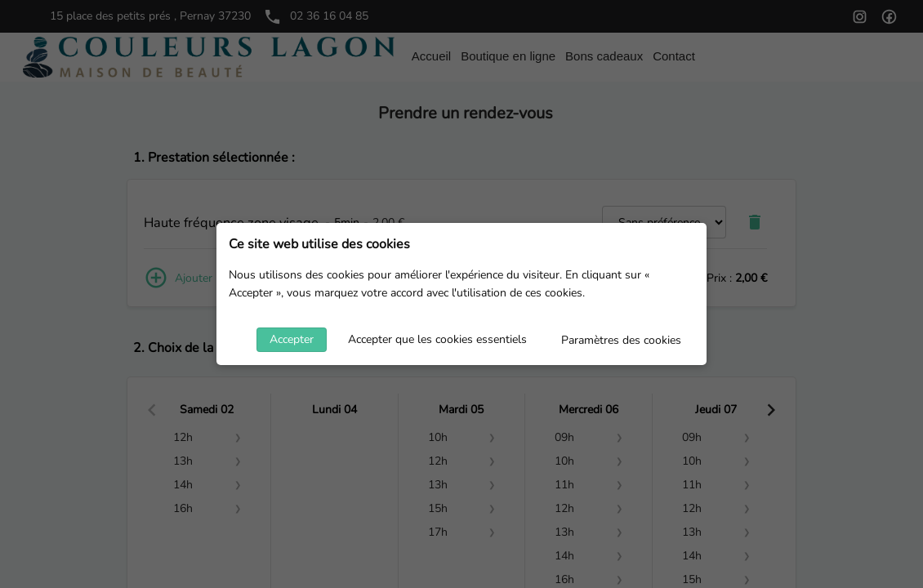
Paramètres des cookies (621, 340)
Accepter (292, 339)
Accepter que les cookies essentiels (437, 339)
